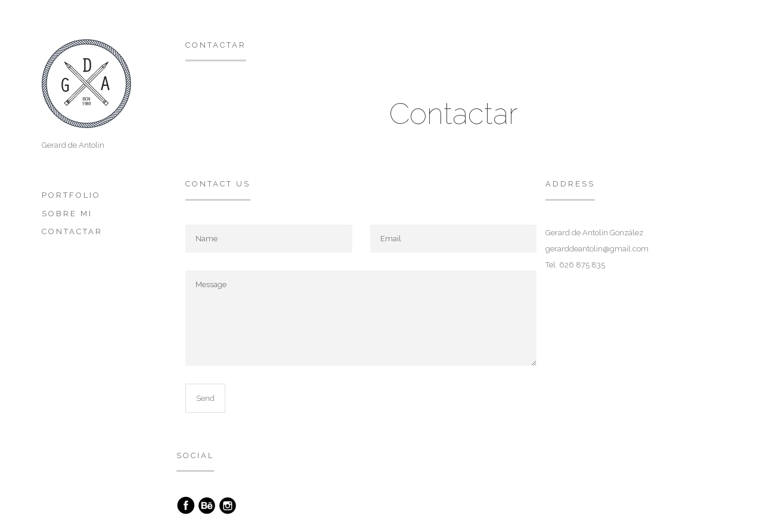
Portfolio (71, 195)
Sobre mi (67, 214)
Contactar (72, 231)
